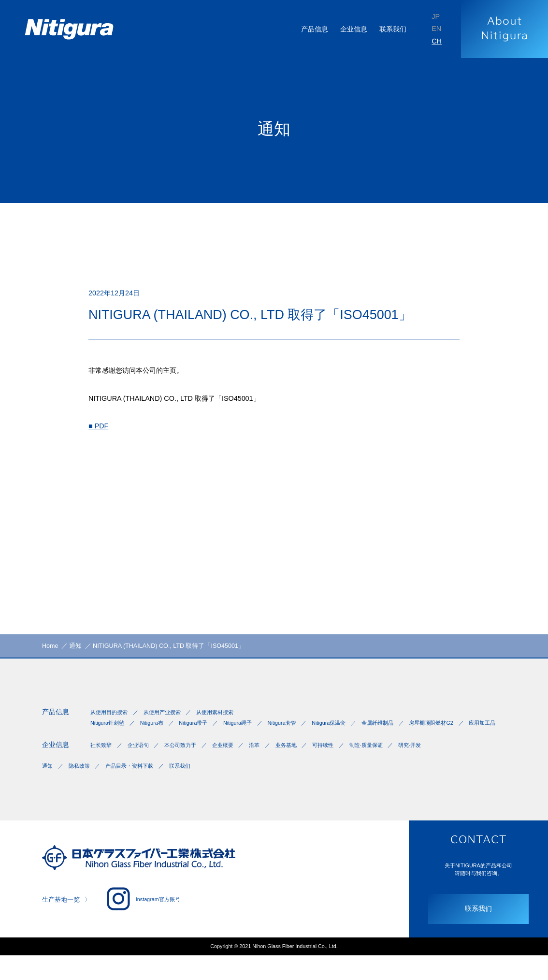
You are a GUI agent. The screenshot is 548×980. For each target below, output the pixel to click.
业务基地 (305, 763)
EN (436, 29)
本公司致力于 (189, 763)
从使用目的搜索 (111, 718)
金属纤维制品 (407, 730)
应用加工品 (171, 738)
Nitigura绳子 (253, 730)
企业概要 (235, 763)
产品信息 (58, 717)
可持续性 (346, 763)
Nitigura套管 (302, 730)
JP (435, 15)
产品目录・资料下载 (138, 787)
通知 (48, 787)
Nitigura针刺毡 (109, 730)
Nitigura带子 (204, 730)
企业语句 (143, 763)
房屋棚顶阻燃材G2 (115, 738)
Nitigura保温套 (354, 730)
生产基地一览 (62, 922)
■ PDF (100, 435)
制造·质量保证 (393, 763)
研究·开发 (440, 763)
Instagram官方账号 (150, 921)
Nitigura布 (158, 730)
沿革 (270, 763)
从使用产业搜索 (169, 718)
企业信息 (58, 763)
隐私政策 (83, 787)
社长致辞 (102, 763)
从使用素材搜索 (227, 718)
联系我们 (389, 29)
